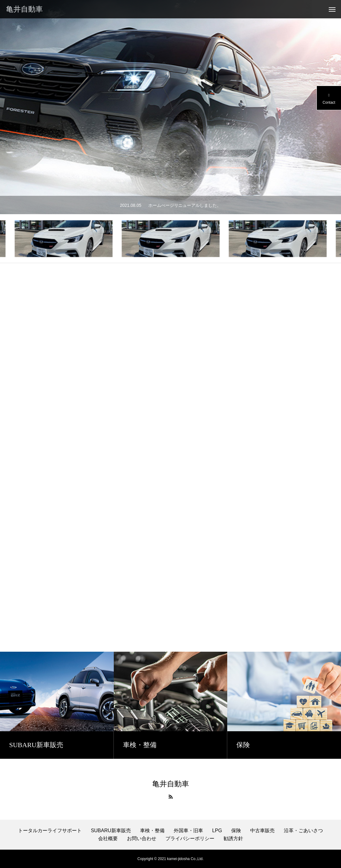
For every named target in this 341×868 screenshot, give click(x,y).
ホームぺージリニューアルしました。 (185, 205)
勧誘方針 (233, 838)
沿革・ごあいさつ (303, 831)
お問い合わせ (142, 838)
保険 (236, 831)
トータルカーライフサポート (50, 831)
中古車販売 (262, 831)
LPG (217, 831)
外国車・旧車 (188, 831)
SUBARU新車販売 (111, 831)
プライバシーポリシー (190, 838)
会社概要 (108, 838)
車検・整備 (152, 831)
